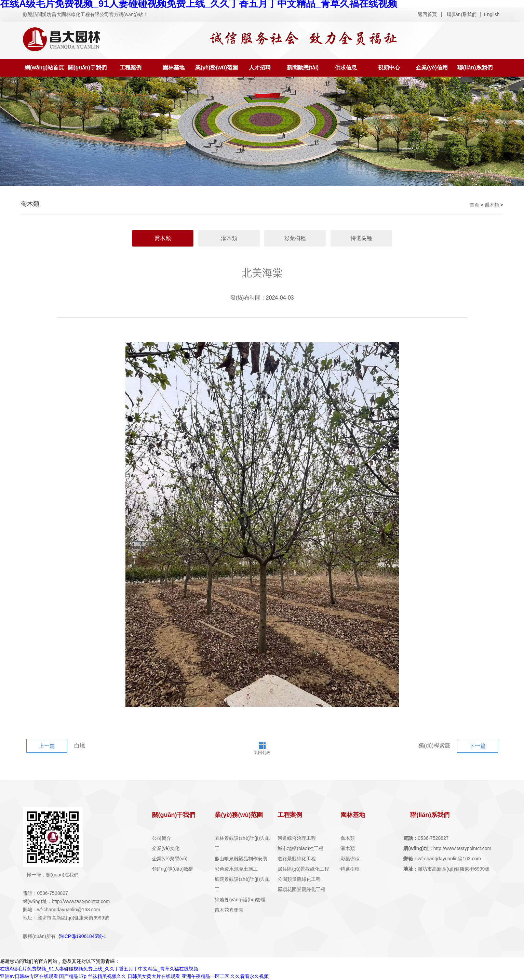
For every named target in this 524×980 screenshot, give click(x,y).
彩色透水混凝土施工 (236, 869)
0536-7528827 (426, 838)
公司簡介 (162, 838)
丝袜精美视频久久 (107, 976)
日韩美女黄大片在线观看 (154, 976)
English (492, 14)
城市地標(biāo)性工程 (300, 848)
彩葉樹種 (295, 238)
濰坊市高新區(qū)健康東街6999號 (446, 869)
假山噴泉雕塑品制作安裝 (241, 859)
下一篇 (478, 746)
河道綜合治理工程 (297, 838)
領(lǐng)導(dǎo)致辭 (173, 869)
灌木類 (229, 238)
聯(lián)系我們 (462, 14)
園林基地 (174, 68)
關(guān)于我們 (87, 68)
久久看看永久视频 (250, 976)
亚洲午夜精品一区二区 (205, 976)
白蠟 (80, 746)
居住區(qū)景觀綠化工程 (303, 869)
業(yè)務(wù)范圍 (217, 68)
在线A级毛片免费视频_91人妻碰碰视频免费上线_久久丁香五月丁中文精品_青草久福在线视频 (99, 969)
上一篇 (47, 746)
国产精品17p (73, 976)
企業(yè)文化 (166, 848)
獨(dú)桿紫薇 (434, 746)
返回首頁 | (430, 14)
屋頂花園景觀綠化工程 (301, 889)
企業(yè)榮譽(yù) (170, 859)
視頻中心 (389, 68)
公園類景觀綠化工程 (299, 879)
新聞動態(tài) (303, 68)
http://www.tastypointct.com (447, 848)
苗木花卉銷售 (229, 910)
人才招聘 (260, 68)
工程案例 (131, 68)
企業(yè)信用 (432, 68)
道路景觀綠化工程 (297, 859)
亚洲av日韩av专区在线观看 (29, 976)
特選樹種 (361, 238)
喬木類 (492, 205)
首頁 (474, 205)
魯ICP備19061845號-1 (82, 936)
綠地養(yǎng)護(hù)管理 (240, 900)
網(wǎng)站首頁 (44, 68)
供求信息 (346, 68)
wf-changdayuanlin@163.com (442, 859)
